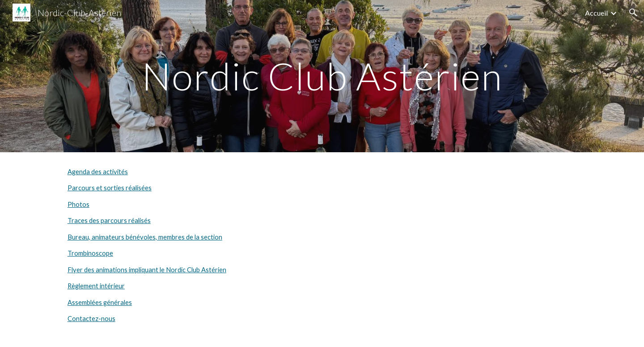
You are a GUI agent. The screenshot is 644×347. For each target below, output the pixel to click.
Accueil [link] (596, 13)
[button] (633, 13)
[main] (322, 76)
